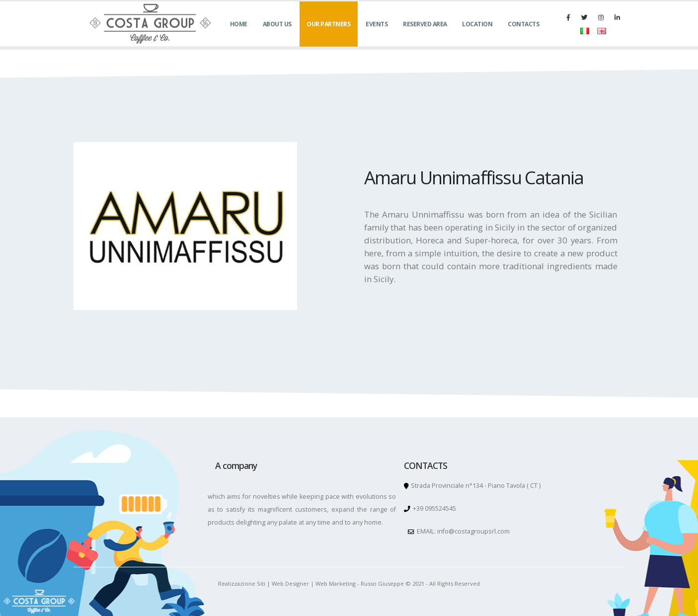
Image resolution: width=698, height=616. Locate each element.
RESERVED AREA (425, 35)
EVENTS (377, 35)
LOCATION (477, 35)
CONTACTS (523, 35)
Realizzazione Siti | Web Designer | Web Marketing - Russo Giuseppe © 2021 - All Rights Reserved (349, 583)
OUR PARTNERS (328, 35)
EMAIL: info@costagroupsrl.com (463, 531)
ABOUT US (277, 35)
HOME (239, 35)
